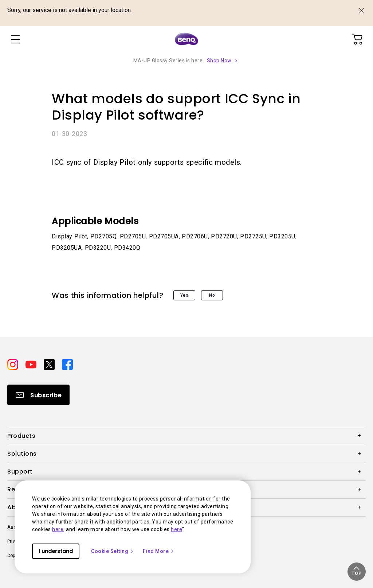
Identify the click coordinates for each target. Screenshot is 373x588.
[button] (357, 572)
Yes (184, 295)
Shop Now (219, 61)
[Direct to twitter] (50, 364)
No (212, 295)
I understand (56, 551)
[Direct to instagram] (13, 364)
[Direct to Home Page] (186, 39)
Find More (159, 551)
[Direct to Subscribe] (38, 395)
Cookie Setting (113, 551)
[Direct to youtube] (32, 364)
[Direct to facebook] (67, 364)
